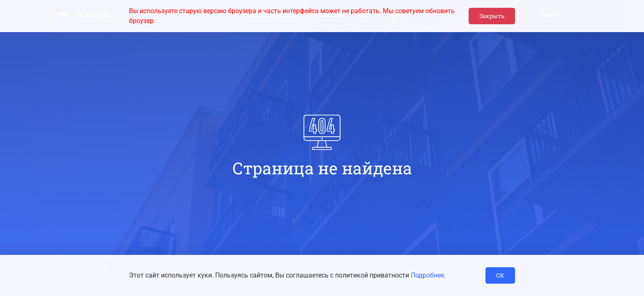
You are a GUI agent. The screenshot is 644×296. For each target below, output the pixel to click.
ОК (500, 275)
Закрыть (492, 16)
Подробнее (427, 275)
